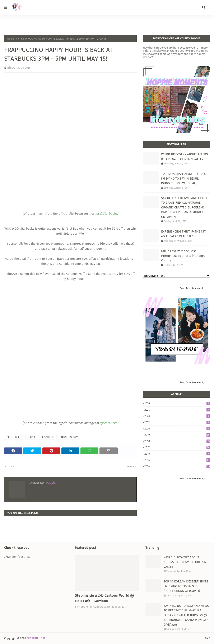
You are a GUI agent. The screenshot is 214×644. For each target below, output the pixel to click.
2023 (177, 416)
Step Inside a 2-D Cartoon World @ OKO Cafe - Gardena (104, 598)
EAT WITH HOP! (36, 638)
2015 (177, 460)
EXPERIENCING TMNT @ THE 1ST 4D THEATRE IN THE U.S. (183, 234)
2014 (177, 466)
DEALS (19, 437)
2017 (177, 447)
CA (18, 39)
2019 (177, 435)
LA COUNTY (47, 437)
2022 (177, 422)
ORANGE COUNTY (68, 437)
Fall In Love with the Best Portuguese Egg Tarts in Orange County (183, 256)
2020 (177, 429)
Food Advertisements (191, 288)
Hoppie (50, 483)
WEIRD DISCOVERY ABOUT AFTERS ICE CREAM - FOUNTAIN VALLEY (184, 157)
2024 (177, 410)
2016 (177, 454)
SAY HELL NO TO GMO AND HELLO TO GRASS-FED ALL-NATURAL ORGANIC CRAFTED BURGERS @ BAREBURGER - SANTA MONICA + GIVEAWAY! (184, 207)
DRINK (31, 437)
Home (11, 39)
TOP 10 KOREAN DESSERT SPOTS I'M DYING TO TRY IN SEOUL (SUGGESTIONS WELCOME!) (183, 178)
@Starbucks (109, 213)
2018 (177, 441)
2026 (177, 403)
